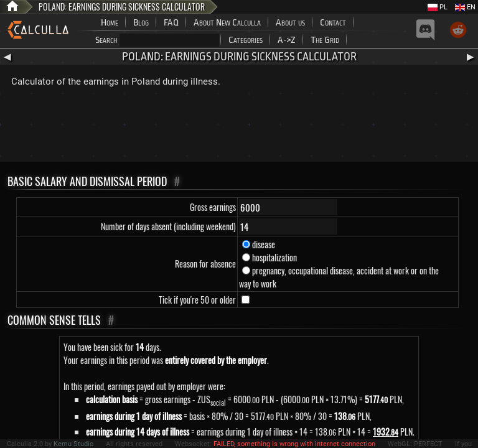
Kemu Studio (73, 444)
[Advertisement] (239, 128)
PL (438, 7)
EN (465, 7)
